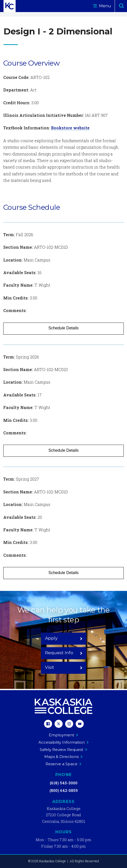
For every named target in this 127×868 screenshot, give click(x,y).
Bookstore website (70, 128)
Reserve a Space (63, 764)
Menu (102, 6)
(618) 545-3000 (64, 783)
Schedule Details (63, 328)
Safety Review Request (63, 750)
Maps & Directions (63, 757)
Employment (63, 735)
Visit (64, 667)
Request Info (64, 653)
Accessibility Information (64, 742)
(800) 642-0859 (64, 790)
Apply (64, 638)
